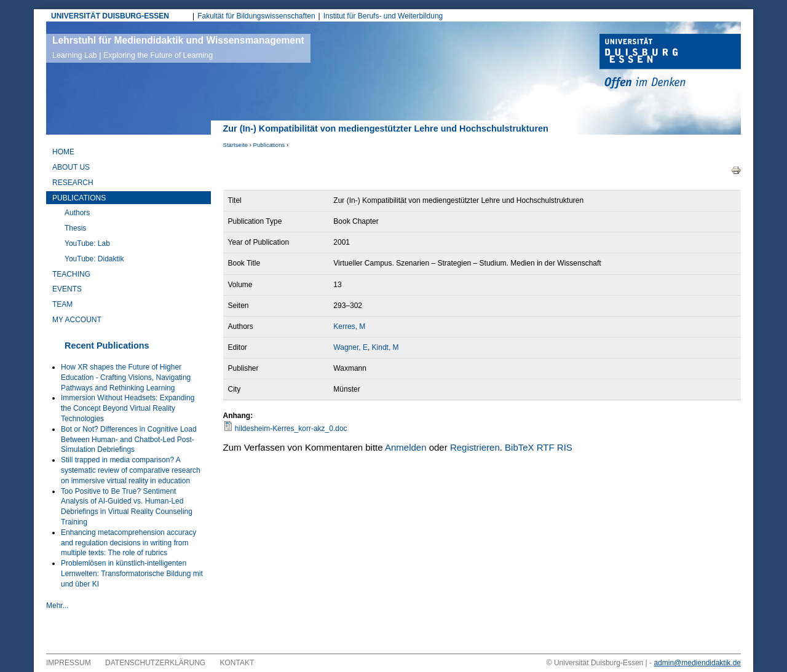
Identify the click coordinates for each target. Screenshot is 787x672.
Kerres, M (349, 326)
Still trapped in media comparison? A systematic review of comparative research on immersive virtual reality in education (131, 470)
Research (73, 183)
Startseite (236, 145)
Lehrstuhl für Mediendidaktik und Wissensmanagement (178, 47)
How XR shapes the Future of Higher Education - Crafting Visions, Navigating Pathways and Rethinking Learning (126, 378)
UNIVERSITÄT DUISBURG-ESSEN (110, 16)
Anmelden (406, 447)
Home (63, 152)
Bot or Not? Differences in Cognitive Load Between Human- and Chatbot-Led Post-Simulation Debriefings (129, 440)
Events (67, 289)
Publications (269, 145)
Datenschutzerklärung (155, 663)
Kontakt (237, 663)
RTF (546, 447)
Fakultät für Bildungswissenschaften (256, 16)
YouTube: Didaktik (94, 259)
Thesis (75, 228)
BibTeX (520, 447)
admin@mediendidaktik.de (697, 663)
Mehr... (57, 606)
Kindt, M (386, 347)
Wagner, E (350, 347)
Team (62, 304)
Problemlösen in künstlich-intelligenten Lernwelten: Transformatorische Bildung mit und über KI (132, 574)
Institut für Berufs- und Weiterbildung (383, 16)
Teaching (71, 274)
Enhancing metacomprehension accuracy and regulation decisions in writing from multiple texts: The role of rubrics (129, 543)
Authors (77, 213)
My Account (77, 320)
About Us (71, 167)
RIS (565, 447)
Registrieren (475, 447)
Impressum (69, 663)
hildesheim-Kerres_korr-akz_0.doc (291, 429)
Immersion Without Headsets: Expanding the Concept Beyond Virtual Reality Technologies (128, 408)
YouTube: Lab (87, 243)
